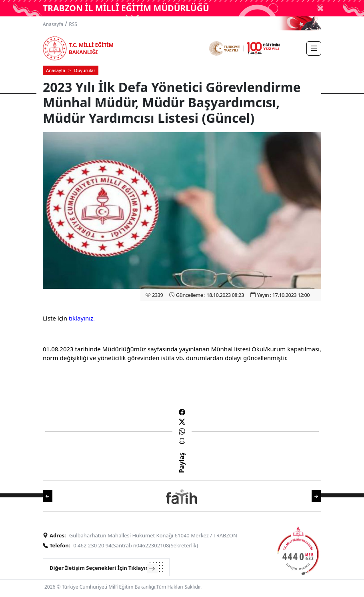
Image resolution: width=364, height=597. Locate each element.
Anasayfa (53, 24)
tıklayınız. (82, 318)
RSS (73, 24)
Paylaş (182, 470)
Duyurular (85, 70)
